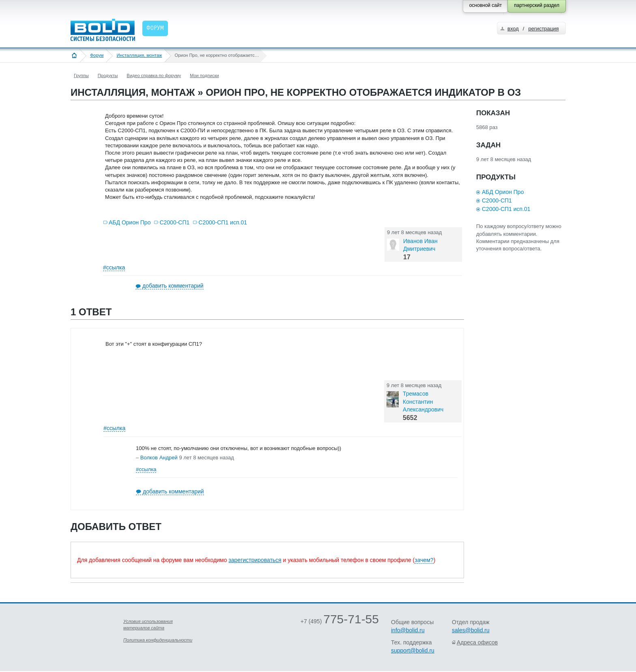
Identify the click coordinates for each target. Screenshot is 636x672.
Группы (81, 75)
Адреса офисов (477, 642)
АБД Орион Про (130, 222)
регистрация (543, 29)
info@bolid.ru (408, 630)
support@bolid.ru (413, 650)
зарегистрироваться (255, 560)
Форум (97, 55)
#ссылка (114, 267)
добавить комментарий (173, 286)
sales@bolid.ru (471, 630)
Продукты (108, 75)
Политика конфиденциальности (158, 640)
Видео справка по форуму (154, 75)
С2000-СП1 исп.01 (223, 222)
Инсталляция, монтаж (139, 55)
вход (513, 29)
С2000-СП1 (174, 222)
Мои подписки (204, 75)
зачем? (424, 560)
